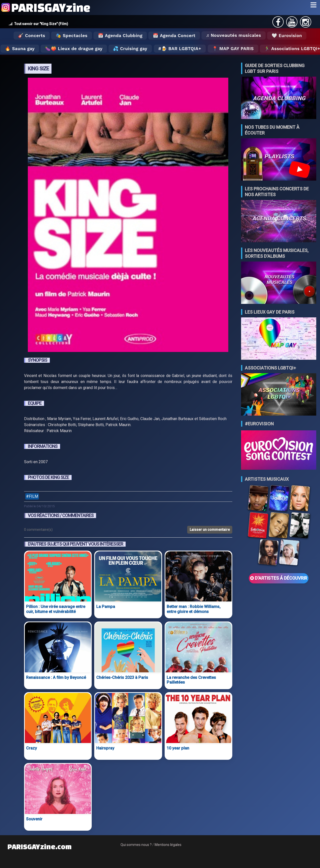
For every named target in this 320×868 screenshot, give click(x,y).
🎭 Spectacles (72, 36)
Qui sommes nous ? (136, 845)
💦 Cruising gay (130, 49)
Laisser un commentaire (210, 530)
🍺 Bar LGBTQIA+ (181, 49)
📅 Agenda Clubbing (120, 36)
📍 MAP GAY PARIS (233, 49)
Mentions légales (168, 845)
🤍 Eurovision (287, 36)
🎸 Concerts (32, 36)
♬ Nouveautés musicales (234, 35)
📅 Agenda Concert (174, 36)
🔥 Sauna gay (20, 49)
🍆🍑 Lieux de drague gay (74, 49)
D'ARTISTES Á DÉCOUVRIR (279, 578)
